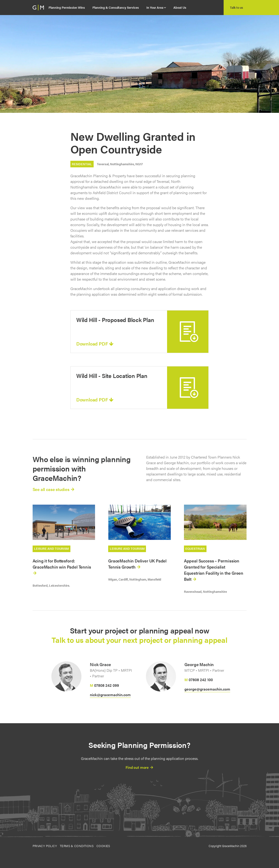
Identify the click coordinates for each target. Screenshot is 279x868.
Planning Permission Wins (67, 7)
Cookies (103, 846)
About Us (180, 7)
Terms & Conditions (77, 846)
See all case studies (54, 489)
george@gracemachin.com (207, 689)
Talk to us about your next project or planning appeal (139, 640)
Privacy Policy (45, 846)
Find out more (139, 767)
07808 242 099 (107, 685)
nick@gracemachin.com (110, 695)
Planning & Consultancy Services (116, 7)
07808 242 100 (201, 680)
